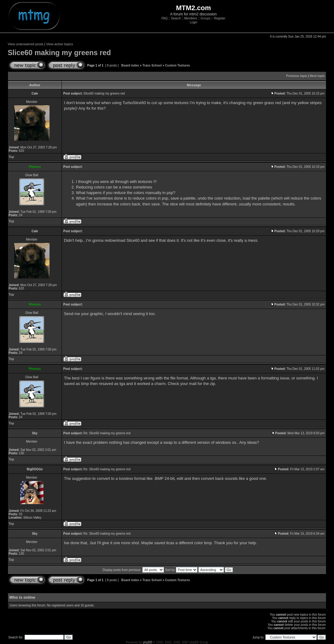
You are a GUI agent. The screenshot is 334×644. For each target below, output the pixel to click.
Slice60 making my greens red (59, 53)
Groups (206, 18)
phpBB (148, 642)
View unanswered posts (26, 44)
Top (11, 157)
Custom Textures (178, 65)
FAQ (165, 18)
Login (193, 22)
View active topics (60, 44)
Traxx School (152, 65)
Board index (130, 65)
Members (191, 18)
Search (176, 18)
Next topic (317, 76)
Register (220, 18)
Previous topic (297, 76)
